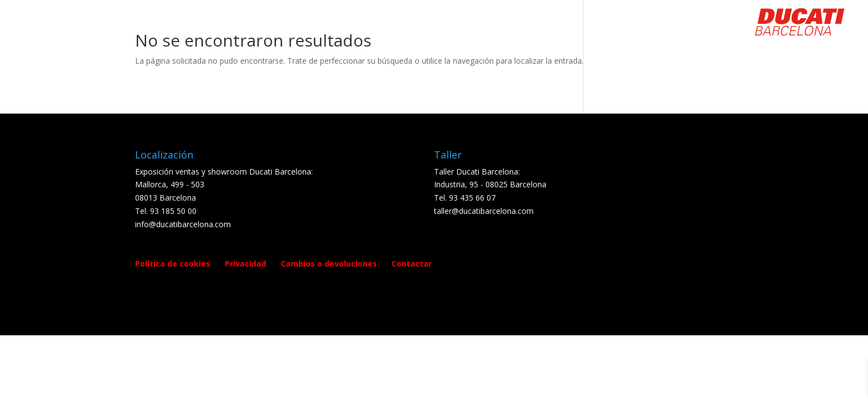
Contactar (412, 264)
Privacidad (246, 264)
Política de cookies (173, 264)
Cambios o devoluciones (329, 264)
